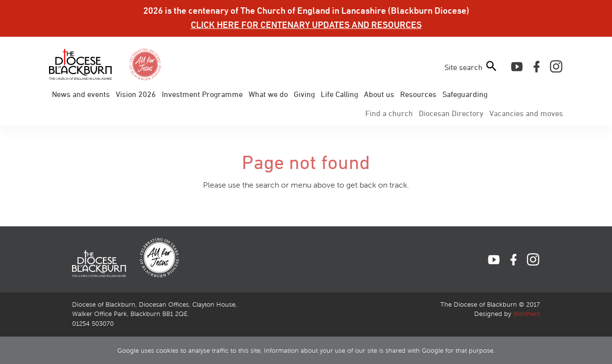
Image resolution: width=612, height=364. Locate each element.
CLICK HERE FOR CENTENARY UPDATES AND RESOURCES (306, 24)
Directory (451, 113)
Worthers (526, 314)
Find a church (389, 113)
